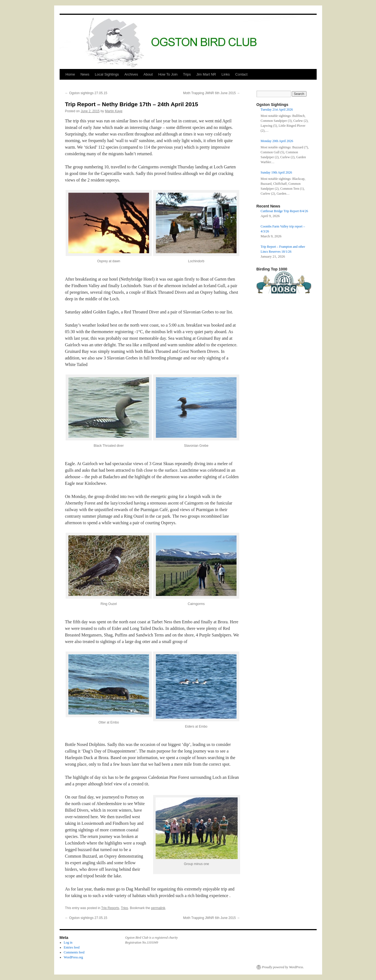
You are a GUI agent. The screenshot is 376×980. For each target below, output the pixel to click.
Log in (68, 942)
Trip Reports (110, 908)
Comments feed (74, 952)
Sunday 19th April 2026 (276, 172)
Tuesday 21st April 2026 (277, 109)
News (85, 74)
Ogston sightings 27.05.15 (86, 93)
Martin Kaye (114, 111)
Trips (187, 74)
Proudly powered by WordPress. (283, 967)
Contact (241, 74)
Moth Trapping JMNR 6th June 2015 (211, 93)
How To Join (168, 74)
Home (70, 74)
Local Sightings (107, 74)
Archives (131, 74)
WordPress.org (73, 957)
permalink (158, 908)
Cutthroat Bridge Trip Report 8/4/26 (284, 211)
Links (226, 74)
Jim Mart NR (206, 74)
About (148, 74)
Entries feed (72, 947)
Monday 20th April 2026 (277, 141)
